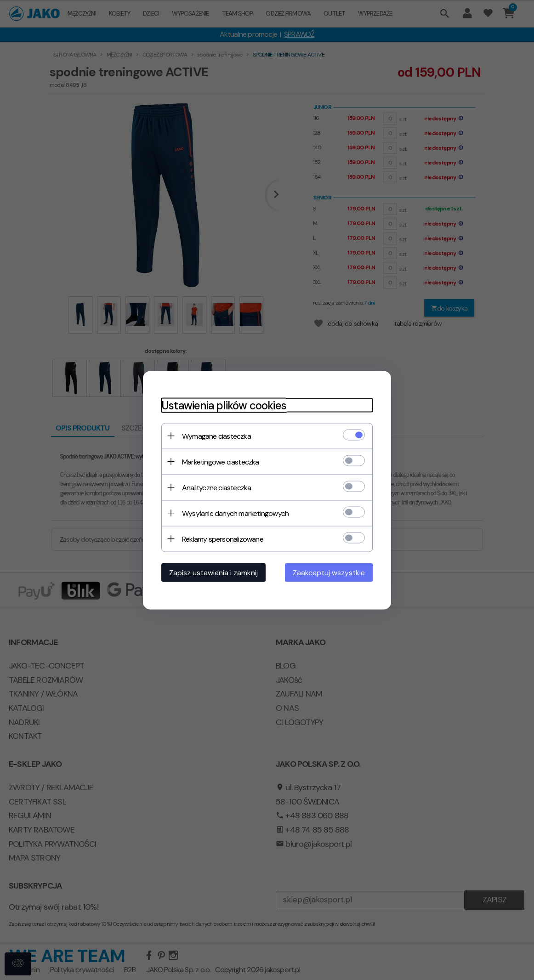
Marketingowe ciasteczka (221, 462)
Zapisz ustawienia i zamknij (213, 572)
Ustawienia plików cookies (224, 405)
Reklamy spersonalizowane (223, 539)
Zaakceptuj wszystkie (329, 572)
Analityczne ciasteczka (216, 487)
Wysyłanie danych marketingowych (235, 513)
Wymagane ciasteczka (216, 436)
